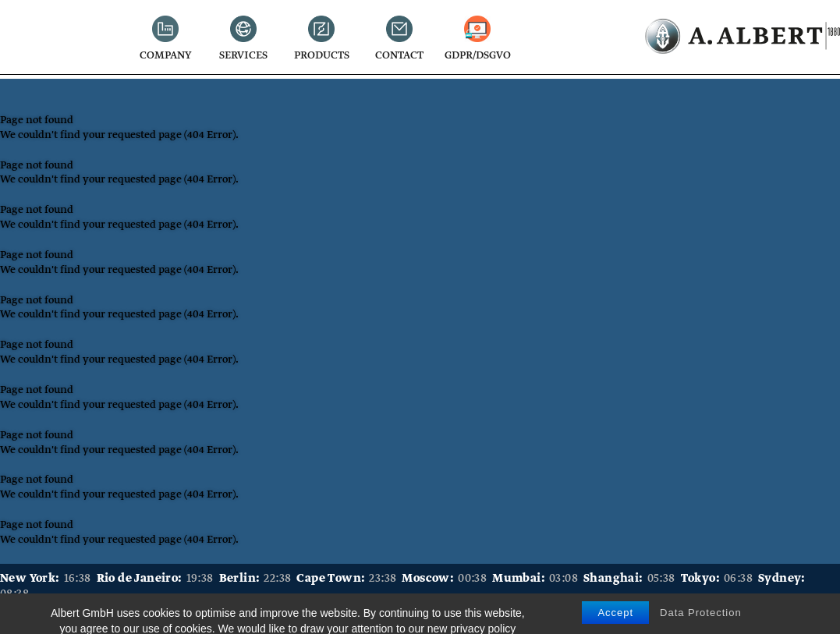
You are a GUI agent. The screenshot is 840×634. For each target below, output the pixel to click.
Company (166, 56)
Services (243, 56)
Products (322, 56)
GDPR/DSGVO (478, 56)
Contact (399, 56)
